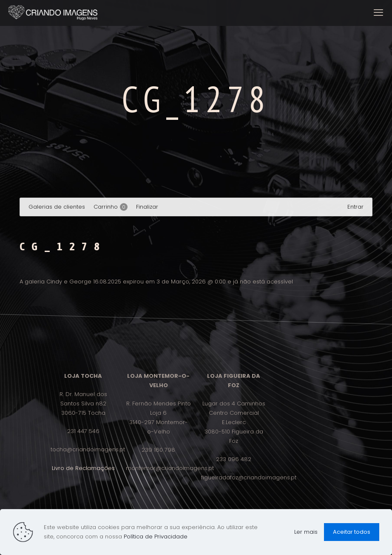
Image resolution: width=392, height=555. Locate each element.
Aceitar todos (352, 532)
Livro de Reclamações (83, 468)
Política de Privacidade (156, 537)
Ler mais (306, 532)
